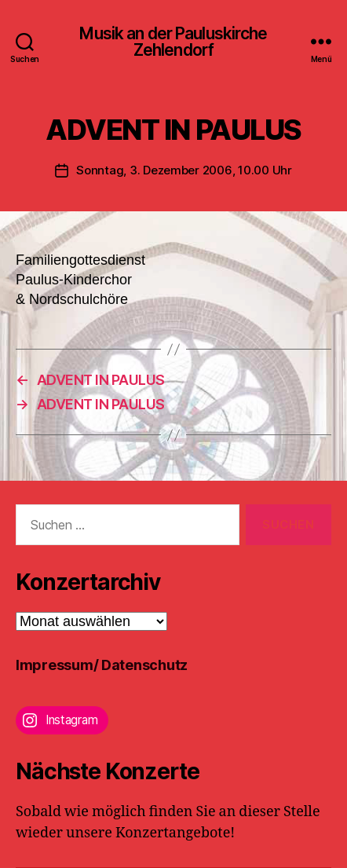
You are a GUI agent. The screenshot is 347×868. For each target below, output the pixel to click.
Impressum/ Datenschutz (102, 665)
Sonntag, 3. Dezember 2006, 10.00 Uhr (184, 170)
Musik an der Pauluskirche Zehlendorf (173, 42)
